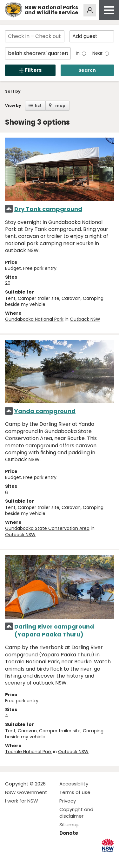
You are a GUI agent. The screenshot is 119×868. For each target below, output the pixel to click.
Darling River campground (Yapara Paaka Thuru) (54, 630)
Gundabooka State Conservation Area (47, 528)
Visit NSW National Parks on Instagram (25, 858)
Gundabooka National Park (34, 319)
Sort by (13, 91)
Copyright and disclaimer (76, 813)
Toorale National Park (28, 752)
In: (79, 53)
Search (87, 70)
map (60, 105)
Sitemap (69, 825)
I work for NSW (22, 801)
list (38, 105)
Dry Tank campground (48, 209)
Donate (69, 833)
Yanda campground (45, 411)
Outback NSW (85, 319)
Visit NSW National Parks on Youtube (38, 858)
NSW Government (26, 792)
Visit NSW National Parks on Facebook (11, 858)
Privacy (68, 801)
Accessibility (74, 784)
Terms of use (75, 792)
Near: (99, 53)
